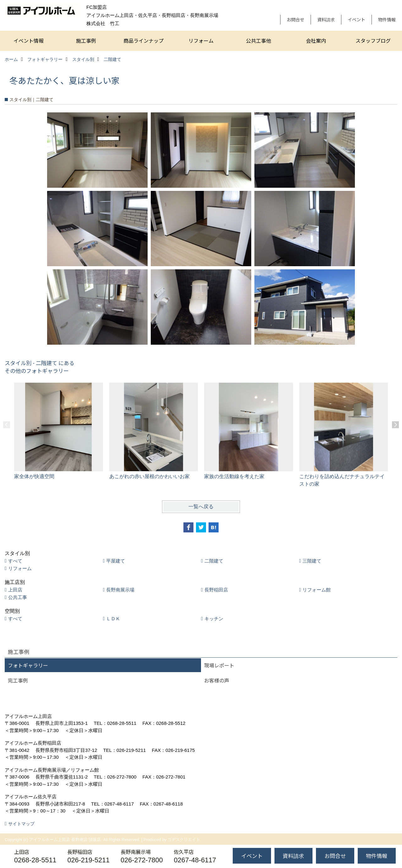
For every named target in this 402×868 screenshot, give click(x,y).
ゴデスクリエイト (184, 840)
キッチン (214, 619)
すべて (15, 561)
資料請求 (326, 19)
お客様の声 (217, 680)
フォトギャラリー (28, 665)
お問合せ (296, 19)
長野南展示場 (120, 590)
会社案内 (316, 40)
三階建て (312, 561)
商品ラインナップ (144, 40)
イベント (356, 19)
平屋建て (116, 561)
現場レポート (219, 665)
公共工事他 (258, 40)
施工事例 (86, 40)
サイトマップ (21, 824)
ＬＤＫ (113, 619)
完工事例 (18, 680)
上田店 (15, 590)
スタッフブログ (373, 40)
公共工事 (18, 597)
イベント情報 (29, 40)
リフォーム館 (317, 590)
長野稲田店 (216, 590)
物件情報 (387, 19)
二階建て (214, 561)
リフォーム (201, 40)
